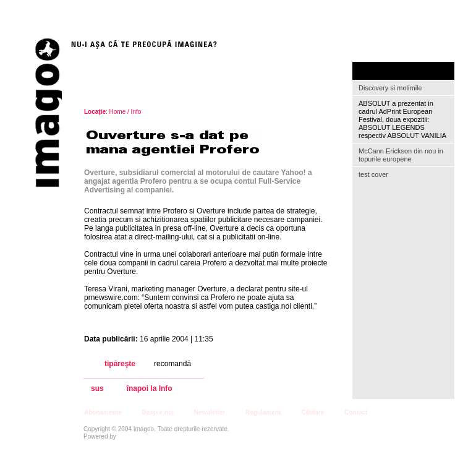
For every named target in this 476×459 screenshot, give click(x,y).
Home (118, 112)
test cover (373, 174)
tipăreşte (120, 364)
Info (136, 112)
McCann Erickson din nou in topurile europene (401, 155)
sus (97, 389)
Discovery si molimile (390, 88)
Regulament (263, 412)
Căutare (312, 412)
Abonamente (103, 412)
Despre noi (158, 412)
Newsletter (210, 412)
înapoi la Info (150, 389)
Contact (356, 412)
